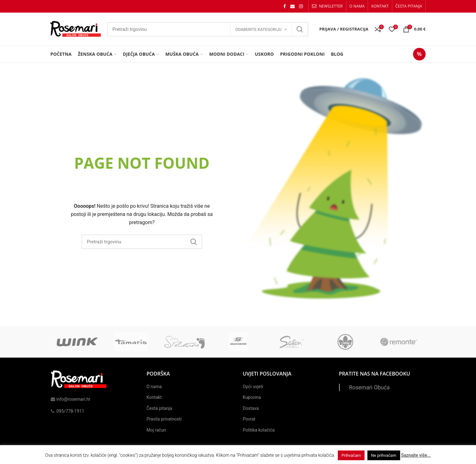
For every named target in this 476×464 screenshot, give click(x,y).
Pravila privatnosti (164, 419)
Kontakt (154, 397)
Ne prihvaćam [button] (384, 455)
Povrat (249, 419)
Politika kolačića (259, 430)
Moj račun (156, 430)
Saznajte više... (416, 455)
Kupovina (252, 397)
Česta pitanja (160, 408)
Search (300, 29)
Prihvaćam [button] (351, 455)
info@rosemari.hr (70, 399)
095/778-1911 (67, 411)
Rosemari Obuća (369, 388)
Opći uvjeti (253, 387)
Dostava (251, 408)
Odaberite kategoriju (258, 29)
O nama (154, 387)
